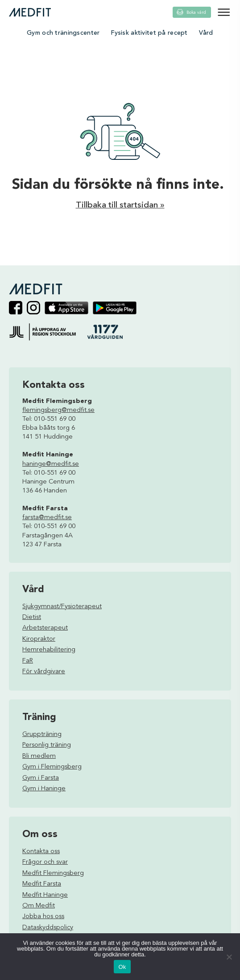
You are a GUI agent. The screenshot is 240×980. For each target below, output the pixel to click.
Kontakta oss (41, 852)
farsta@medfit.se (47, 518)
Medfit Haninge (45, 895)
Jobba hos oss (43, 917)
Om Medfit (39, 906)
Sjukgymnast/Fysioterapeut (62, 607)
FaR (28, 661)
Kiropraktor (39, 639)
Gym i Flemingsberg (52, 767)
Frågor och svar (45, 862)
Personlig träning (47, 745)
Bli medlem (39, 756)
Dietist (32, 617)
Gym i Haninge (44, 789)
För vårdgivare (44, 672)
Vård (206, 33)
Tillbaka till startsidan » (120, 205)
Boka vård (196, 13)
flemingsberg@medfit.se (58, 410)
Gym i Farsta (41, 778)
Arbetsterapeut (45, 628)
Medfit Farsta (42, 884)
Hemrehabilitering (49, 650)
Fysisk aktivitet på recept (149, 33)
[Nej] (229, 957)
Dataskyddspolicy (48, 928)
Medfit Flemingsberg (53, 873)
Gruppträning (42, 734)
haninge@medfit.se (51, 464)
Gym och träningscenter (63, 33)
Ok (122, 967)
